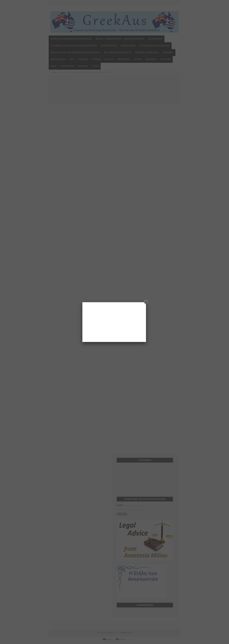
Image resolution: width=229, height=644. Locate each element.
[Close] (146, 302)
